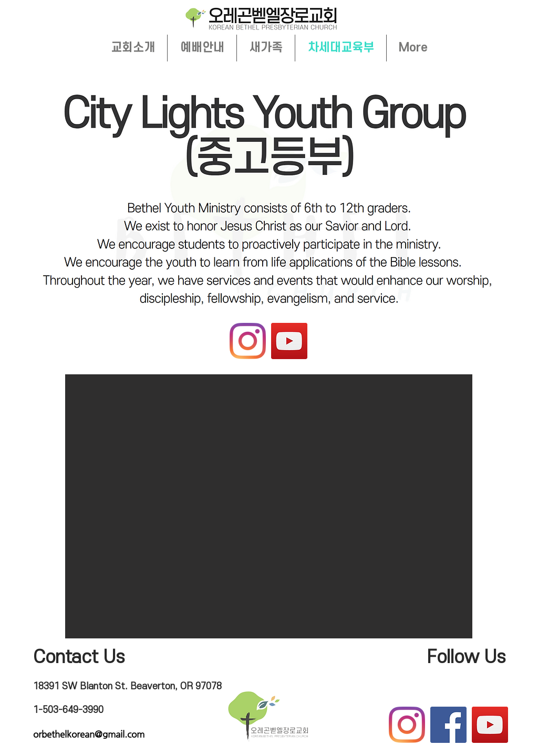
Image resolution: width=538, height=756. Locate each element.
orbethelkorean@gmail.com (89, 734)
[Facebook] (448, 725)
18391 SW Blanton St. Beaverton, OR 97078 (127, 686)
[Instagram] (248, 341)
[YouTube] (289, 341)
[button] (269, 506)
